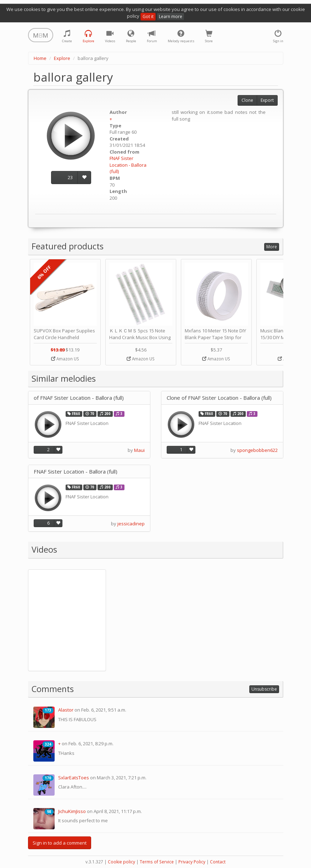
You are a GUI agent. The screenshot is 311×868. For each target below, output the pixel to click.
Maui (139, 450)
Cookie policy (121, 862)
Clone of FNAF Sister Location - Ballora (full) (219, 398)
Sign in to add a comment (60, 843)
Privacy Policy (192, 862)
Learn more (171, 16)
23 (70, 177)
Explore (62, 58)
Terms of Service (157, 862)
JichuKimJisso (72, 811)
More (272, 247)
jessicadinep (131, 524)
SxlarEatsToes (74, 778)
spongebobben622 (257, 450)
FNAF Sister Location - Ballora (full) (128, 165)
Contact (218, 862)
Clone (247, 100)
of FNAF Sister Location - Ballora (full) (79, 398)
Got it (148, 16)
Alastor (66, 710)
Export (267, 100)
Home (40, 58)
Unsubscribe (264, 689)
